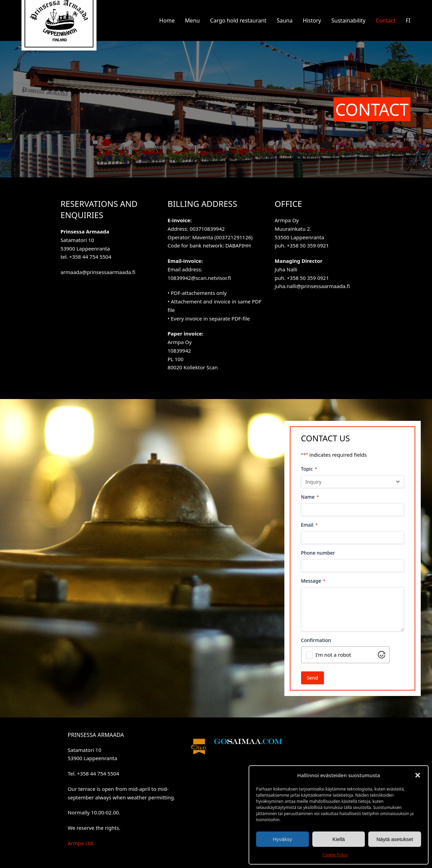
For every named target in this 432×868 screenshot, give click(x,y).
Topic (309, 469)
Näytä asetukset (395, 839)
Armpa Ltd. (81, 843)
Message (313, 581)
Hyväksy (282, 839)
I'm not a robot (333, 655)
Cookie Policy (335, 855)
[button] (418, 775)
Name (310, 497)
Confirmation (316, 640)
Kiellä (339, 839)
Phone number (318, 553)
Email (309, 525)
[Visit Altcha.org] (382, 656)
